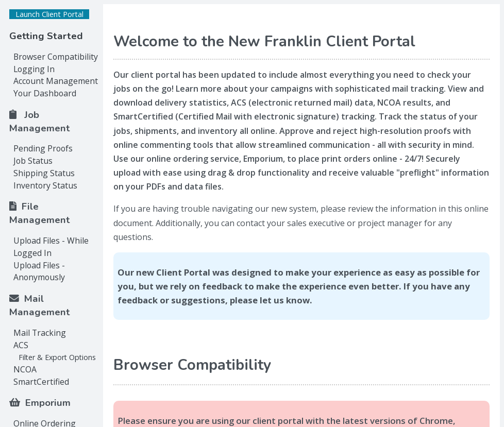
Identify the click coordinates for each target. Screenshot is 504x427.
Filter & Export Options (57, 357)
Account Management (56, 81)
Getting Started (46, 36)
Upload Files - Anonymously (39, 271)
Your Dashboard (45, 93)
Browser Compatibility (56, 57)
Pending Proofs (43, 148)
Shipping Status (44, 173)
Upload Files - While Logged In (51, 247)
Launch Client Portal (49, 14)
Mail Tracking (40, 333)
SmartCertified (41, 382)
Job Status (33, 161)
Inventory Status (45, 185)
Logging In (34, 69)
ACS (21, 345)
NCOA (25, 369)
